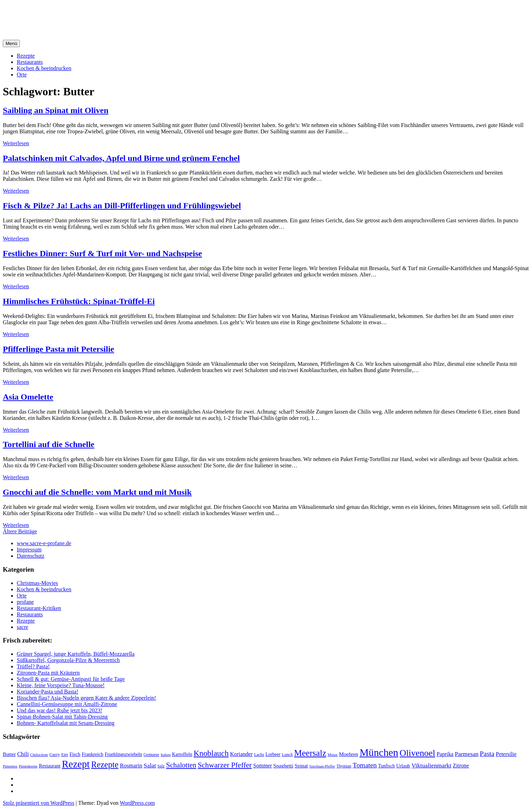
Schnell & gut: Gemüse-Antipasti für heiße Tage (71, 679)
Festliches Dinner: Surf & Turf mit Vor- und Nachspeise (102, 253)
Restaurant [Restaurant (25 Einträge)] (50, 766)
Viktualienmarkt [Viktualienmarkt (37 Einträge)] (431, 765)
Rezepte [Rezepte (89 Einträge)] (105, 765)
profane (25, 602)
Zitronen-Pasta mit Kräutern (48, 673)
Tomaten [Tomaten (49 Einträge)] (365, 765)
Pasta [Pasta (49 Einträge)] (487, 754)
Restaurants (30, 62)
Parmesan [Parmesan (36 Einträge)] (467, 754)
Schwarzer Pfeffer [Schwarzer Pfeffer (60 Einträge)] (225, 765)
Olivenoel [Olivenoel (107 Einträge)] (417, 753)
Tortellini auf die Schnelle (48, 444)
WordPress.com (137, 803)
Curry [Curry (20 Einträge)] (55, 755)
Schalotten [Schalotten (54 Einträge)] (181, 765)
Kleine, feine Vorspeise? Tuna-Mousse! (61, 685)
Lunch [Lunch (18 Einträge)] (287, 755)
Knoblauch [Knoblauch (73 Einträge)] (211, 753)
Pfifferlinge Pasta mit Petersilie (58, 349)
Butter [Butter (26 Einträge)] (9, 754)
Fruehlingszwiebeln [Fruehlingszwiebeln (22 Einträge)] (123, 754)
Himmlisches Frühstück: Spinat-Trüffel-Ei (79, 301)
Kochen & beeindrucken (44, 68)
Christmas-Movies (37, 583)
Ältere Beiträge (20, 531)
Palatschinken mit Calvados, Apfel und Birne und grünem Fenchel (121, 158)
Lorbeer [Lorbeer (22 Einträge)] (273, 754)
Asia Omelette (28, 397)
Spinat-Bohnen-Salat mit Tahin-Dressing (62, 717)
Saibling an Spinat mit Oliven (56, 110)
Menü (11, 43)
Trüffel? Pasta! (33, 666)
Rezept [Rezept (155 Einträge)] (76, 764)
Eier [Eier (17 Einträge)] (65, 755)
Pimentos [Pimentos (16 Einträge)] (10, 766)
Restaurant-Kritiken (39, 608)
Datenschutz (31, 556)
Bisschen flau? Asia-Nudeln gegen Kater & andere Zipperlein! (86, 698)
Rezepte (26, 56)
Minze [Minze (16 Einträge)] (333, 755)
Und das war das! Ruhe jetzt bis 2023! (59, 710)
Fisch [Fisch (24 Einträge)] (75, 754)
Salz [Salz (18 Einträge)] (161, 766)
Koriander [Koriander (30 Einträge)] (241, 754)
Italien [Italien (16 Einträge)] (166, 755)
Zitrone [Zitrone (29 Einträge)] (461, 766)
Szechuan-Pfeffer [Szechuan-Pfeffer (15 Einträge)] (322, 766)
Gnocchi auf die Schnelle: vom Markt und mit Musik (97, 492)
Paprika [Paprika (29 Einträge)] (445, 754)
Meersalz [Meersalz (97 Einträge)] (310, 753)
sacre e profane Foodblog (63, 14)
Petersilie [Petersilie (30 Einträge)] (506, 754)
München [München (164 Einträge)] (379, 752)
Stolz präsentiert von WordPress (39, 803)
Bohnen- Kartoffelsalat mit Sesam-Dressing (66, 723)
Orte (22, 75)
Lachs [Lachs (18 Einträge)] (259, 755)
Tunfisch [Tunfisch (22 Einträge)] (387, 766)
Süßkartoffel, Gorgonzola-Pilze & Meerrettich (68, 660)
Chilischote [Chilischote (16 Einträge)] (39, 755)
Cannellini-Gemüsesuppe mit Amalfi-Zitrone (67, 704)
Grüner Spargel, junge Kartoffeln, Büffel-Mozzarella (76, 654)
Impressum (29, 550)
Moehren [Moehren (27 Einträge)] (349, 754)
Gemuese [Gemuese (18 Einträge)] (151, 755)
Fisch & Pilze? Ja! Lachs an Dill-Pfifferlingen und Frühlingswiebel (122, 206)
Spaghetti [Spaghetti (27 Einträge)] (283, 766)
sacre (23, 627)
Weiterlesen (16, 143)
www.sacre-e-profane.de (44, 543)
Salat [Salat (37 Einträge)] (150, 765)
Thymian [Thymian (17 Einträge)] (344, 766)
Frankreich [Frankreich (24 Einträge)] (92, 754)
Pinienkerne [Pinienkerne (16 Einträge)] (28, 766)
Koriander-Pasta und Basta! (48, 692)
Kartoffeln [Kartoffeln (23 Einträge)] (182, 754)
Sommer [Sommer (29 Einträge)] (263, 766)
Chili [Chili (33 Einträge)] (23, 754)
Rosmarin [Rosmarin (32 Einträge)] (131, 766)
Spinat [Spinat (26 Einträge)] (301, 766)
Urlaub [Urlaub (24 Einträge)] (403, 766)
